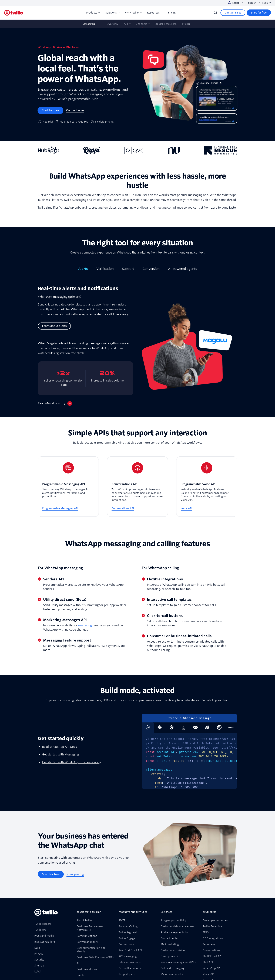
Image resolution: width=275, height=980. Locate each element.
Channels (141, 24)
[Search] (216, 13)
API (126, 24)
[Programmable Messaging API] (68, 487)
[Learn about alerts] (54, 326)
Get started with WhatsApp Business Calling (72, 762)
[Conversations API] (138, 487)
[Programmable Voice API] (207, 487)
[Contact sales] (233, 13)
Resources (155, 13)
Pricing (174, 13)
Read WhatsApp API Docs (59, 747)
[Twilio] (14, 13)
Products (93, 13)
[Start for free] (259, 13)
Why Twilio (133, 13)
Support (254, 3)
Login (267, 3)
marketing (85, 625)
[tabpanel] (137, 348)
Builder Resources (166, 24)
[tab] (83, 270)
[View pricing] (75, 874)
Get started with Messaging (61, 754)
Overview (112, 24)
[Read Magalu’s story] (55, 403)
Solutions (112, 13)
